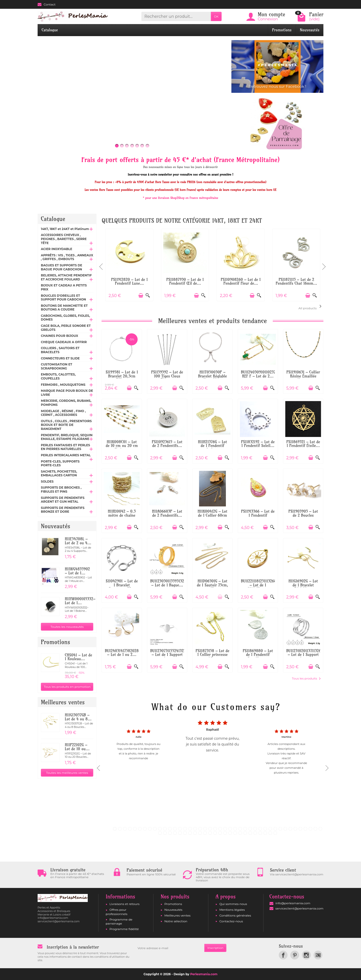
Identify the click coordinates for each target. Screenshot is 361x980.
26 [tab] (240, 829)
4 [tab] (130, 829)
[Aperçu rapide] (148, 295)
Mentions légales (232, 910)
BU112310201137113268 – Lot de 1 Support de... (305, 655)
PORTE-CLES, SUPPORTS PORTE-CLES (60, 463)
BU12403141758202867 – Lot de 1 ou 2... (124, 653)
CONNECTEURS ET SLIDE (60, 358)
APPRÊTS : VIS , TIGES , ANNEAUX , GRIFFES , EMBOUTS (67, 257)
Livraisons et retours (125, 904)
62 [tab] (255, 833)
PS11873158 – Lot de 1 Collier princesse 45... (212, 655)
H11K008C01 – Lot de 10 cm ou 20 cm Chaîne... (122, 446)
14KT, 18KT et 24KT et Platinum (65, 229)
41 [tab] (315, 829)
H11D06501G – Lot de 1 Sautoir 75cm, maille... (212, 585)
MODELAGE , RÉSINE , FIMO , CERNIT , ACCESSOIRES (63, 413)
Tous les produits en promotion (67, 687)
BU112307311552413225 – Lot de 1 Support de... (169, 655)
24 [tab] (230, 829)
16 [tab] (190, 829)
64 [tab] (265, 833)
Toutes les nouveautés (67, 627)
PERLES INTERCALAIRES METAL (66, 455)
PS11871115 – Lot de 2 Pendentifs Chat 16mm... (296, 282)
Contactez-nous (231, 921)
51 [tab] (200, 833)
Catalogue (50, 30)
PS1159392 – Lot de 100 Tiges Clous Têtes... (167, 376)
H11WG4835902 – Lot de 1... (77, 571)
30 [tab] (260, 829)
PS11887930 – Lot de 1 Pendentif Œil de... (185, 282)
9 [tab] (155, 829)
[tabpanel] (212, 766)
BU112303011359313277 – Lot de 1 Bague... (169, 583)
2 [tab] (120, 829)
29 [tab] (255, 829)
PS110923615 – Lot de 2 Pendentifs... (167, 444)
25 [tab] (235, 829)
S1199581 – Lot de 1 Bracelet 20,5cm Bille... (122, 376)
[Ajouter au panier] (141, 295)
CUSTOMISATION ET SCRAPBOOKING (57, 366)
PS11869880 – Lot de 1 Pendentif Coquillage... (258, 655)
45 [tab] (170, 833)
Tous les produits (306, 679)
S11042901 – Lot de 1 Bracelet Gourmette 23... (122, 585)
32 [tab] (270, 829)
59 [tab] (240, 833)
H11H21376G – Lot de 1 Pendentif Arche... (213, 446)
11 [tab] (165, 829)
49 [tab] (190, 833)
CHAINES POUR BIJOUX (60, 336)
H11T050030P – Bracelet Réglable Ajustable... (212, 376)
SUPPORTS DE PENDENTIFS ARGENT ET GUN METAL (63, 500)
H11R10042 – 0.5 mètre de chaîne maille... (122, 515)
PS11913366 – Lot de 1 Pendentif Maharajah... (258, 515)
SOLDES (47, 481)
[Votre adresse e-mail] (169, 948)
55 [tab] (220, 833)
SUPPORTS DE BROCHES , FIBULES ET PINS (61, 489)
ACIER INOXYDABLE (57, 249)
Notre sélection (176, 921)
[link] (283, 955)
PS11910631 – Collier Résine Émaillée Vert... (303, 376)
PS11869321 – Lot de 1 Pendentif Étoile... (303, 444)
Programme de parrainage (119, 921)
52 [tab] (205, 833)
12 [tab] (170, 829)
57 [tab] (230, 833)
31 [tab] (265, 829)
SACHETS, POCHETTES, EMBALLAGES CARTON (59, 473)
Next (323, 264)
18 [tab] (200, 829)
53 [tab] (210, 833)
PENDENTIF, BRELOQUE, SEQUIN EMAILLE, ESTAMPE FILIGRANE (67, 437)
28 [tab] (250, 829)
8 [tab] (150, 829)
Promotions (282, 30)
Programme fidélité (124, 929)
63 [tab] (260, 833)
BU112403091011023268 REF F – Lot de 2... (260, 374)
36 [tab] (290, 829)
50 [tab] (195, 833)
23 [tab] (225, 829)
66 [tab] (275, 833)
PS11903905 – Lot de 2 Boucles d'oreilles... (303, 515)
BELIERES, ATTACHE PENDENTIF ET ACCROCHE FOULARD (66, 277)
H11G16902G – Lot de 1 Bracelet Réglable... (303, 585)
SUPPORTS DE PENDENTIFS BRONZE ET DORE (63, 510)
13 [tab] (175, 829)
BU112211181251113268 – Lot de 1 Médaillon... (259, 585)
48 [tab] (185, 833)
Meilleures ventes (177, 915)
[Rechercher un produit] (176, 16)
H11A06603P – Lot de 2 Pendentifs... (167, 513)
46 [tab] (175, 833)
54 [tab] (215, 833)
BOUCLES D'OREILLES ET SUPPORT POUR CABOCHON (63, 298)
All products (311, 307)
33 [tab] (275, 829)
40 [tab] (310, 829)
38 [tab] (300, 829)
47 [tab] (180, 833)
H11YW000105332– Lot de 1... (80, 601)
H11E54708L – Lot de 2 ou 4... (78, 541)
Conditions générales (235, 915)
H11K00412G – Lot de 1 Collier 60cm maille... (212, 515)
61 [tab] (250, 833)
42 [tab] (320, 829)
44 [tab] (165, 833)
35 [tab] (285, 829)
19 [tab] (205, 829)
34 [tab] (280, 829)
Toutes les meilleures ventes (67, 773)
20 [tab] (210, 829)
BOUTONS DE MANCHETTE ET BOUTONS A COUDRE (64, 308)
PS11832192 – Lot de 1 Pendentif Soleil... (258, 444)
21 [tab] (215, 829)
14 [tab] (180, 829)
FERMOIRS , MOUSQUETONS (63, 385)
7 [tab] (145, 829)
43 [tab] (160, 833)
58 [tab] (235, 833)
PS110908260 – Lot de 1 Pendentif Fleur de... (241, 282)
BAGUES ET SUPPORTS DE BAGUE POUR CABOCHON (62, 267)
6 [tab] (140, 829)
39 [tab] (305, 829)
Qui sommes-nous (233, 904)
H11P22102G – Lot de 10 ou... (77, 747)
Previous (102, 264)
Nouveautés (310, 30)
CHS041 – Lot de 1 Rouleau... (78, 657)
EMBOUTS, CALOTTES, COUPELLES (58, 376)
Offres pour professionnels (117, 912)
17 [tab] (195, 829)
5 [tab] (135, 829)
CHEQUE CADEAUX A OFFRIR (64, 342)
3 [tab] (125, 829)
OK (216, 16)
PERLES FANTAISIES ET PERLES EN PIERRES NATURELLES (65, 447)
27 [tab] (245, 829)
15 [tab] (185, 829)
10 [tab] (160, 829)
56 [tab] (225, 833)
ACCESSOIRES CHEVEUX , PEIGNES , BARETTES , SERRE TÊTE (64, 239)
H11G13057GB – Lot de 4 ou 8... (78, 717)
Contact (47, 4)
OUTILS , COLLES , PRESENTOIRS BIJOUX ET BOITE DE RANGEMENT (66, 425)
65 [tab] (270, 833)
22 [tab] (220, 829)
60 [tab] (245, 833)
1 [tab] (115, 829)
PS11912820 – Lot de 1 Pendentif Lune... (129, 282)
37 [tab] (295, 829)
